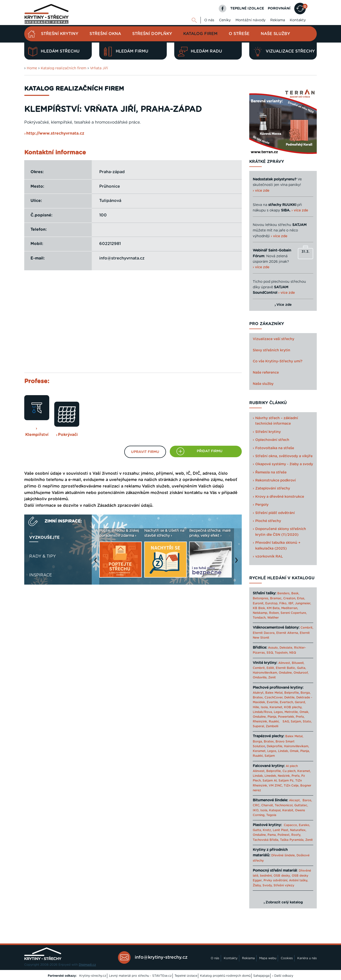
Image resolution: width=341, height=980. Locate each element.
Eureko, (304, 825)
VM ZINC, (276, 786)
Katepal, (275, 810)
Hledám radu (200, 52)
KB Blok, (259, 608)
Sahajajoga (261, 976)
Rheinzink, (261, 721)
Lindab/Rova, (263, 712)
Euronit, (258, 603)
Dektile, (290, 697)
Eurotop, (272, 603)
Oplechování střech (272, 440)
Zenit (272, 677)
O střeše (239, 34)
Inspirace (41, 575)
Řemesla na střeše (271, 472)
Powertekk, (286, 717)
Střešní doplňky (152, 34)
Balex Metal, (274, 693)
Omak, (304, 712)
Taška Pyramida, (292, 840)
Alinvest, (284, 663)
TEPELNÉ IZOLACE (247, 9)
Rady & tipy (42, 556)
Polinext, (284, 835)
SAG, (286, 721)
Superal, (259, 726)
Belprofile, (274, 771)
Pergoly (262, 505)
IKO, (256, 810)
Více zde (284, 305)
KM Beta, (273, 608)
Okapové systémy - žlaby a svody (284, 464)
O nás (209, 20)
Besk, (295, 593)
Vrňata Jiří (99, 68)
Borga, (305, 693)
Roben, (274, 613)
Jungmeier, (303, 603)
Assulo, (273, 648)
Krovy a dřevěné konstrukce (280, 497)
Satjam (270, 756)
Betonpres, (261, 598)
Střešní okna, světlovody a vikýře (284, 456)
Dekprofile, (275, 746)
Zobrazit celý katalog (284, 902)
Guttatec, (301, 805)
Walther (273, 618)
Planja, (272, 717)
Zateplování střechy (273, 488)
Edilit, (271, 668)
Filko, (283, 603)
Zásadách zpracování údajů (125, 506)
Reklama (278, 20)
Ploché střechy (268, 521)
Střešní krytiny (60, 34)
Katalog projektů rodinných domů (225, 976)
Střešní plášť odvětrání (275, 513)
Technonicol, (284, 805)
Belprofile (291, 693)
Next (238, 563)
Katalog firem (200, 34)
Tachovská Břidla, (266, 840)
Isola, (265, 707)
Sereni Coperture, (294, 613)
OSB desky (282, 876)
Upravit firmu (145, 452)
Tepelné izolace (186, 976)
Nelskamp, (260, 613)
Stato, (307, 721)
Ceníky (225, 20)
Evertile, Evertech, (280, 702)
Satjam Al (270, 781)
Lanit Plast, (281, 830)
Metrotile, (291, 712)
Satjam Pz (286, 781)
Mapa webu (268, 958)
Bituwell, (298, 663)
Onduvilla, (260, 677)
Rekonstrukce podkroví (275, 480)
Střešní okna (105, 34)
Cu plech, (289, 771)
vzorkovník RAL (269, 557)
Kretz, (267, 830)
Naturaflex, (298, 830)
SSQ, (270, 653)
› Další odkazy (283, 976)
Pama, (272, 835)
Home (32, 68)
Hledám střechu (54, 52)
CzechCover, (274, 697)
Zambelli (272, 726)
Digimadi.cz (87, 965)
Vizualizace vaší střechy (273, 339)
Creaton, (290, 598)
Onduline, (286, 673)
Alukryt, (258, 693)
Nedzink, (284, 776)
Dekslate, (286, 648)
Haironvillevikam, (265, 673)
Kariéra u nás (307, 958)
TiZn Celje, (291, 786)
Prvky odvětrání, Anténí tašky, (286, 880)
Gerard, (300, 702)
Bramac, (276, 598)
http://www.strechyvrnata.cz (55, 133)
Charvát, (267, 805)
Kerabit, (288, 810)
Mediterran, (290, 608)
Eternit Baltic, (286, 668)
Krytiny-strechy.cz (93, 976)
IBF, (291, 603)
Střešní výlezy (284, 885)
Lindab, (283, 751)
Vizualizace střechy (284, 52)
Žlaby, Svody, (263, 885)
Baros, (307, 800)
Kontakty (298, 20)
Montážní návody (250, 20)
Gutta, (301, 668)
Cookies (287, 958)
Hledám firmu (126, 52)
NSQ (293, 653)
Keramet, (276, 707)
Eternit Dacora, (264, 633)
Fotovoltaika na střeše (275, 448)
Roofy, (296, 835)
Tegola (271, 815)
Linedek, (271, 776)
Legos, (279, 712)
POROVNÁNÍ (279, 9)
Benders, (284, 593)
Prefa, (300, 717)
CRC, (256, 805)
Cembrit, (307, 628)
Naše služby (275, 34)
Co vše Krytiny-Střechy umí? (278, 361)
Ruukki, (274, 721)
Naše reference (266, 373)
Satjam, (296, 721)
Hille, (256, 707)
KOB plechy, (293, 707)
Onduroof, (301, 673)
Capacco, (291, 825)
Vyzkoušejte (44, 538)
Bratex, (258, 697)
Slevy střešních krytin (271, 350)
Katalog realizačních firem (63, 68)
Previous (97, 563)
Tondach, (259, 618)
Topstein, (281, 653)
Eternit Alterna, (287, 633)
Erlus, (301, 598)
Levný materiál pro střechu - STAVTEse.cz (140, 976)
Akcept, (295, 800)
